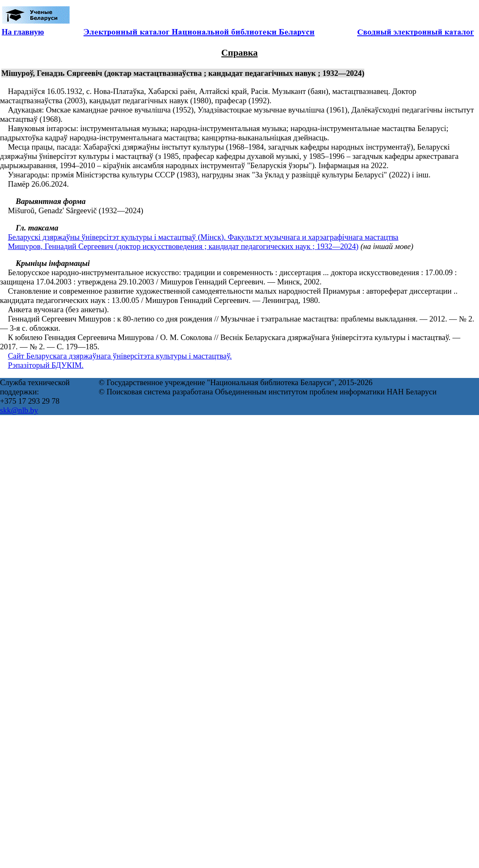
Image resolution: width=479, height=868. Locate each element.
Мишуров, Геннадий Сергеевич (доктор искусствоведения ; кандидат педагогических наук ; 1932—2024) (183, 246)
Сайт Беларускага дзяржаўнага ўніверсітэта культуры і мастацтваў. (120, 356)
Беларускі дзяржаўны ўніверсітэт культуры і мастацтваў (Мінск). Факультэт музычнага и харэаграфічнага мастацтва (203, 237)
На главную (23, 32)
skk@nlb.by (19, 410)
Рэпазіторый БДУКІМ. (46, 365)
